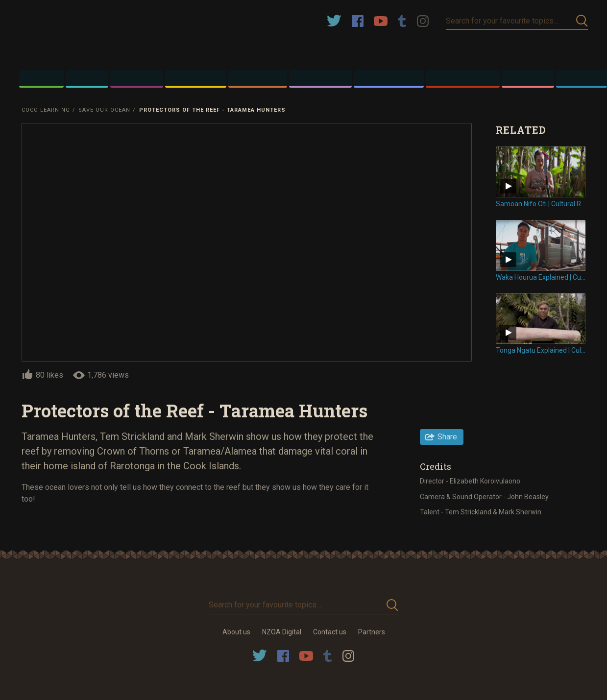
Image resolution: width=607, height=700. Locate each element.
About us (236, 632)
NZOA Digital (282, 632)
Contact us (330, 632)
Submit (582, 21)
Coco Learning (46, 110)
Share (447, 437)
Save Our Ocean (104, 110)
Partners (372, 632)
